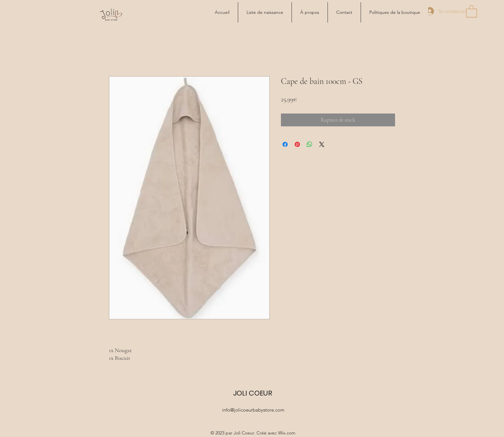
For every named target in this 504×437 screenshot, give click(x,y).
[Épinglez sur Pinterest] (297, 144)
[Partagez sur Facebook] (285, 144)
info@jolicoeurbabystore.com (253, 410)
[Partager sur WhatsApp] (310, 144)
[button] (472, 11)
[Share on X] (322, 144)
